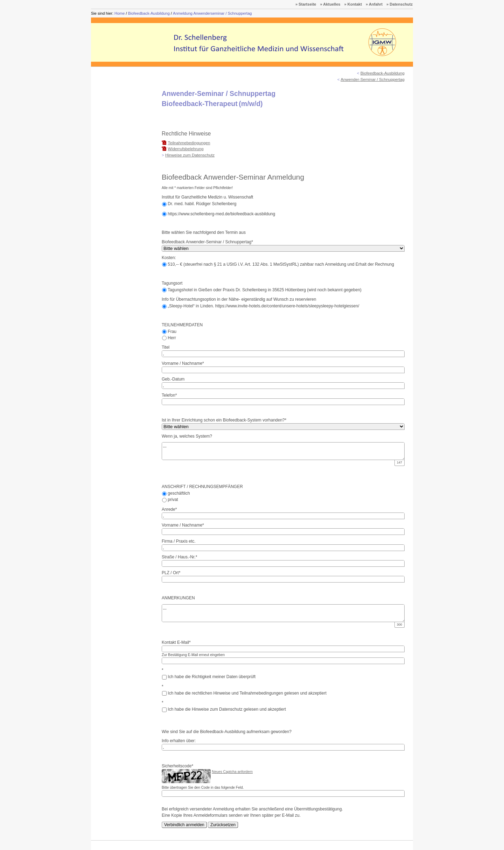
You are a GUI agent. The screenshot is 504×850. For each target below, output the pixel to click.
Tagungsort (172, 283)
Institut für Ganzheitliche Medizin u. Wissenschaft (207, 197)
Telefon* (169, 395)
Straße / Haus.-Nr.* (179, 557)
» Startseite (306, 4)
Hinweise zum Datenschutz (190, 155)
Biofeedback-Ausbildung (149, 13)
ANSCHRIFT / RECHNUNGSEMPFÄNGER (202, 487)
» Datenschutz (400, 4)
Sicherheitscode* (177, 766)
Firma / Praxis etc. (179, 541)
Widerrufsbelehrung (186, 149)
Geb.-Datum (173, 379)
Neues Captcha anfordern (232, 772)
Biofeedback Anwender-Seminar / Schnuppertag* (207, 242)
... (284, 451)
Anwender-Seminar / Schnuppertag (373, 79)
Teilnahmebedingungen (189, 143)
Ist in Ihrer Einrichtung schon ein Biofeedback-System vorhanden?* (224, 420)
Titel (166, 347)
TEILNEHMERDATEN (182, 325)
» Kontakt (353, 4)
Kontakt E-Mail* (176, 642)
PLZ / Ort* (171, 573)
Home (120, 13)
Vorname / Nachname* (183, 363)
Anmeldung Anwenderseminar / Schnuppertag (212, 13)
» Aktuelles (330, 4)
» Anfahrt (374, 4)
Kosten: (169, 258)
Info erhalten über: (179, 741)
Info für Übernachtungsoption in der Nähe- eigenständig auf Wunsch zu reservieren (239, 299)
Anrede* (169, 509)
